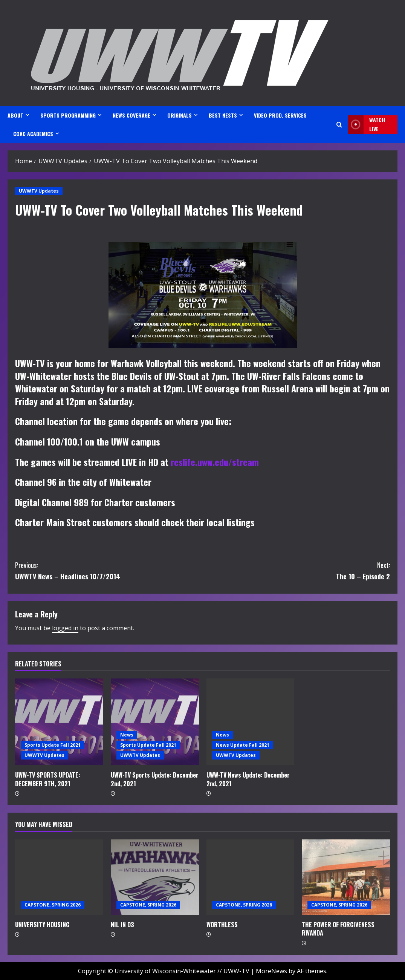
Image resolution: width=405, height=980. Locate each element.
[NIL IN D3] (155, 877)
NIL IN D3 (122, 925)
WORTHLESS (222, 925)
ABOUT (15, 115)
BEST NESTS (223, 115)
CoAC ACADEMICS (33, 134)
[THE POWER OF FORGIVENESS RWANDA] (346, 877)
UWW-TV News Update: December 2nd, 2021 (248, 779)
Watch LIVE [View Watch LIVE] (366, 125)
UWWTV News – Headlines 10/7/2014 (109, 570)
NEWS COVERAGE (131, 115)
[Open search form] (339, 125)
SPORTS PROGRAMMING (68, 115)
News (127, 735)
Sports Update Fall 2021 (53, 745)
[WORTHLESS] (251, 877)
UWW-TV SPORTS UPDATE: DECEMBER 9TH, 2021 (48, 779)
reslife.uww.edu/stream (215, 462)
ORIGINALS (180, 115)
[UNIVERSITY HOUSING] (59, 877)
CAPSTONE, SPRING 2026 (53, 905)
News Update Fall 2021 (243, 745)
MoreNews (271, 971)
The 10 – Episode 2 (296, 570)
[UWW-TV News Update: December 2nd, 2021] (251, 722)
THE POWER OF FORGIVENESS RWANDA (338, 929)
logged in (65, 628)
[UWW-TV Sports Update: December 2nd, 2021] (155, 722)
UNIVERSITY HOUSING (42, 925)
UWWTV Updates (39, 191)
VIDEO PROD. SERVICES (280, 115)
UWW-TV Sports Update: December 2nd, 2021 (155, 779)
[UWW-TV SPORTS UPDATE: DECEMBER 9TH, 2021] (59, 722)
